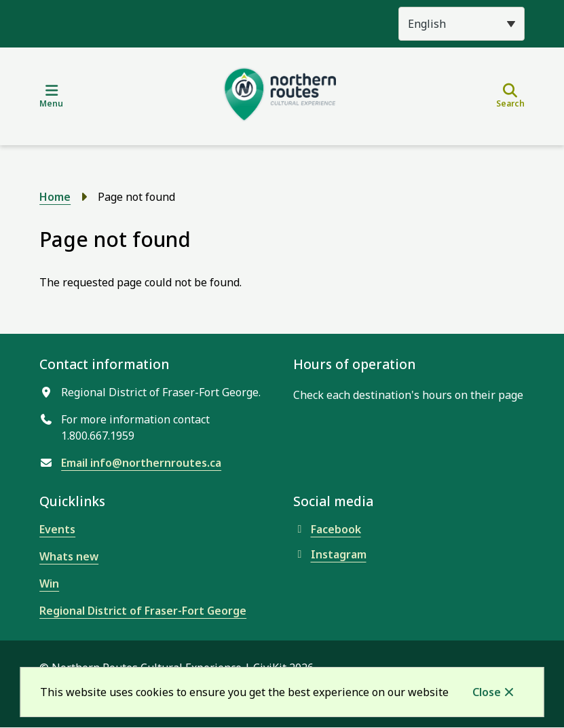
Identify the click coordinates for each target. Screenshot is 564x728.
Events (57, 529)
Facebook (327, 529)
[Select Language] (462, 24)
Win (49, 583)
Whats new (69, 556)
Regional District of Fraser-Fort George (143, 611)
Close (487, 692)
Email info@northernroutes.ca (141, 463)
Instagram (330, 554)
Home (55, 197)
